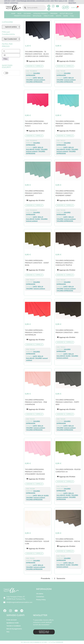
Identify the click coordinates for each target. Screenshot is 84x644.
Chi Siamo (27, 14)
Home (13, 14)
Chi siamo (40, 594)
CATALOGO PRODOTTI (41, 14)
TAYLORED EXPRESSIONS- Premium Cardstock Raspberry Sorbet (65, 193)
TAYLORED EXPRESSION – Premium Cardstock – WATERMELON (34, 333)
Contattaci (40, 597)
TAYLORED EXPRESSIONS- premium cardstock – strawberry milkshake (35, 472)
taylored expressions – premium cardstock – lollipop (65, 54)
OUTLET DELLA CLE (66, 14)
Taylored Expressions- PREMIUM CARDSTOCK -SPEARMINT (35, 193)
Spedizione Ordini (13, 623)
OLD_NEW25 (30, 149)
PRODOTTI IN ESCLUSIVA (22, 16)
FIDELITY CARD (49, 16)
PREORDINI (54, 14)
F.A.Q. (72, 16)
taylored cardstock (39, 80)
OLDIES (37, 149)
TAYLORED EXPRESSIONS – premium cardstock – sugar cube (37, 541)
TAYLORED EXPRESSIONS (34, 82)
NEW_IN (40, 78)
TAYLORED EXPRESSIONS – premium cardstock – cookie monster (68, 124)
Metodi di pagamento (14, 629)
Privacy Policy (41, 600)
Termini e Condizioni (13, 626)
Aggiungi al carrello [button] (34, 66)
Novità (58, 16)
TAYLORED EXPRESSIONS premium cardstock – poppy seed (67, 402)
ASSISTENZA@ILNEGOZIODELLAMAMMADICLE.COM (33, 1)
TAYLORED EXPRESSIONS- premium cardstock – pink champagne (36, 402)
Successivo (61, 578)
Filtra (5, 59)
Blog (19, 14)
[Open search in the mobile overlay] (34, 8)
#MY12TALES (37, 16)
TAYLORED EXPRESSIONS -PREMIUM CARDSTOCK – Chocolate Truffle (65, 263)
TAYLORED (29, 80)
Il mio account (12, 620)
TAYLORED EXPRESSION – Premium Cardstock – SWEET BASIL (37, 263)
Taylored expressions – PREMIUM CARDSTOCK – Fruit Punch (36, 124)
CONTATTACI (14, 3)
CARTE (35, 78)
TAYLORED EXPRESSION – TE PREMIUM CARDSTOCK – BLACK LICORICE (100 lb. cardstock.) (37, 54)
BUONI (66, 16)
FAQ (8, 632)
